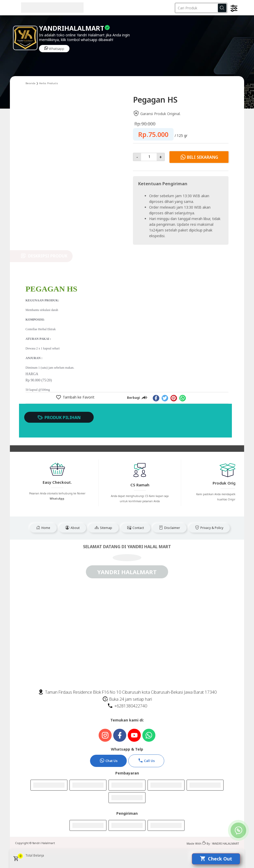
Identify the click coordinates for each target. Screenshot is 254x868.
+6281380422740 (127, 706)
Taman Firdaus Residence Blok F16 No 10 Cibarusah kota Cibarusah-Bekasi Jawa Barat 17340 (127, 692)
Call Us (146, 760)
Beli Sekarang (199, 157)
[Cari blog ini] (201, 8)
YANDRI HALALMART (226, 844)
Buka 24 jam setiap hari (127, 699)
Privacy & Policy (209, 528)
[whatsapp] (183, 398)
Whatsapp (54, 49)
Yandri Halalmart (44, 843)
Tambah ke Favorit (78, 397)
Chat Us (109, 760)
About (72, 528)
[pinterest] (174, 398)
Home (43, 528)
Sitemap (103, 528)
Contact (136, 528)
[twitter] (165, 398)
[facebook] (156, 398)
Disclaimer (170, 528)
